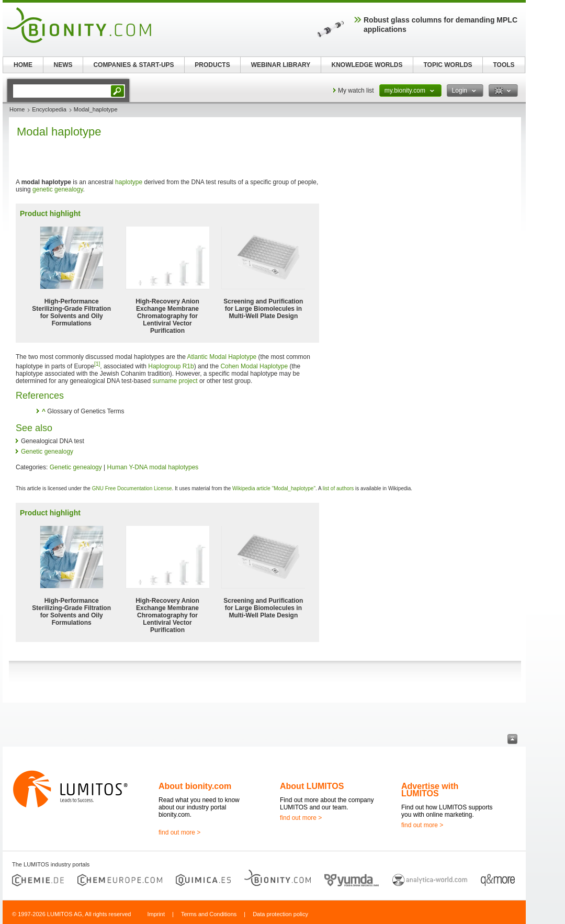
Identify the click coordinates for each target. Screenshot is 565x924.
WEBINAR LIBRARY (281, 65)
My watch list (356, 91)
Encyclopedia (49, 109)
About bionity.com (195, 786)
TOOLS (504, 65)
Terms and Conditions (209, 914)
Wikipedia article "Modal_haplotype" (274, 488)
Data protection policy (280, 914)
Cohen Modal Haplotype (254, 366)
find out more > (179, 832)
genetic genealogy (58, 189)
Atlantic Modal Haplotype (222, 357)
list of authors (338, 488)
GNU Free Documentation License (132, 488)
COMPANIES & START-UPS (133, 65)
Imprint (156, 914)
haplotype (129, 182)
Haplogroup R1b (171, 366)
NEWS (63, 65)
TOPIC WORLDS (448, 65)
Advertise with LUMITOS (430, 790)
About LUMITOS (312, 786)
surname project (175, 381)
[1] (97, 364)
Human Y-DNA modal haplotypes (153, 467)
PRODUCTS (212, 65)
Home (17, 109)
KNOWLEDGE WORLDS (367, 65)
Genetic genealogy (47, 452)
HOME (23, 65)
